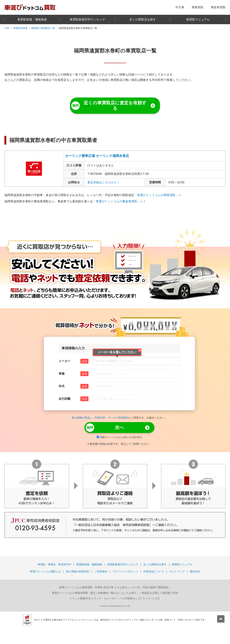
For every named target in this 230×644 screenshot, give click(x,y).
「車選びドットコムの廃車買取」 (156, 195)
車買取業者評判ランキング (87, 19)
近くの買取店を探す (143, 19)
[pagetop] (221, 619)
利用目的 (100, 418)
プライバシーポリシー (125, 571)
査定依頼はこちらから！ (104, 182)
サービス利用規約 (118, 418)
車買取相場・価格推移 (32, 19)
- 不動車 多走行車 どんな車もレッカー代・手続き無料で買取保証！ (115, 587)
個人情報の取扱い (82, 418)
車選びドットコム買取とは (45, 571)
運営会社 (195, 571)
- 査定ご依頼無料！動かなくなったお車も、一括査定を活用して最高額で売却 (115, 593)
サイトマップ (177, 571)
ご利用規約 (101, 571)
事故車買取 (218, 7)
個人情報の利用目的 (78, 571)
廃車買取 (198, 7)
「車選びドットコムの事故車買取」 (116, 201)
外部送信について (154, 571)
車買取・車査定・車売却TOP (54, 564)
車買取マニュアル (198, 19)
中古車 (180, 7)
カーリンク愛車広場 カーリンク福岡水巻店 (97, 156)
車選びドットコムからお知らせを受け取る (119, 437)
